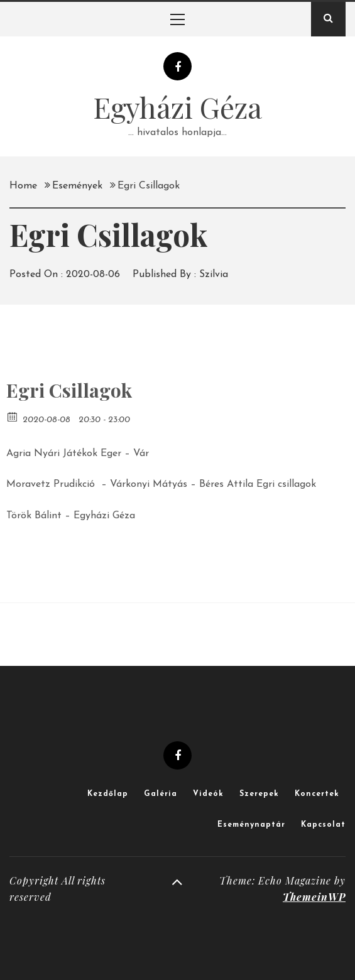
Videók (208, 794)
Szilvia (214, 275)
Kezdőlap (108, 794)
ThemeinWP (314, 897)
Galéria (161, 794)
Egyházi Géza (177, 107)
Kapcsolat (323, 825)
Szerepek (259, 794)
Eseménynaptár (251, 825)
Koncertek (317, 794)
